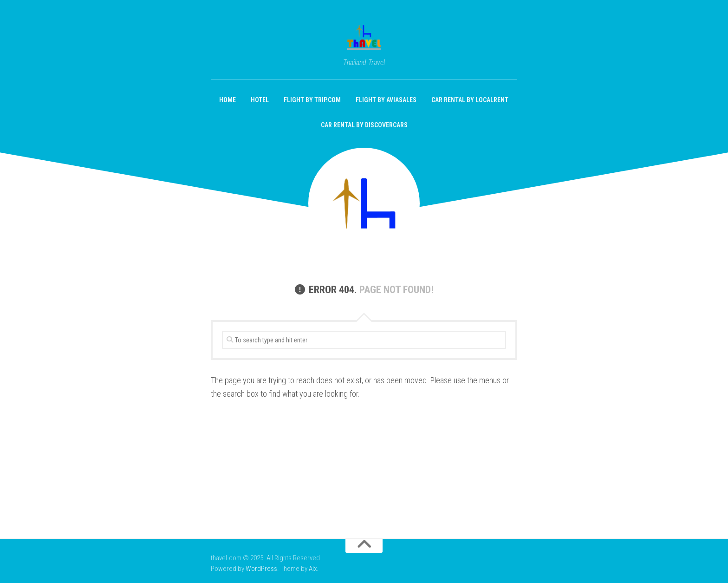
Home (227, 100)
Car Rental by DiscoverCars (364, 125)
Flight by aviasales (386, 100)
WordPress (261, 569)
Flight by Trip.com (312, 100)
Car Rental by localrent (470, 100)
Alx (313, 569)
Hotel (260, 100)
